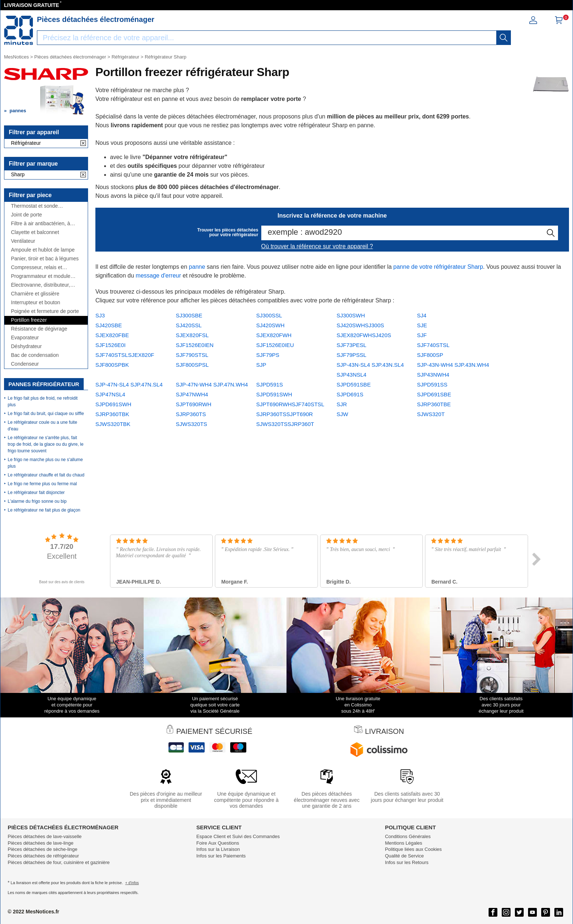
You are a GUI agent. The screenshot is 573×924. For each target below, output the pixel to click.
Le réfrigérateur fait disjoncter (36, 493)
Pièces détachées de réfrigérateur (43, 856)
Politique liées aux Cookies (413, 849)
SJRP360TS (191, 414)
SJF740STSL (433, 345)
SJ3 (100, 315)
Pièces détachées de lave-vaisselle (45, 836)
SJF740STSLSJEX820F (125, 355)
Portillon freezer (29, 320)
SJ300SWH (351, 315)
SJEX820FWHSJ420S (364, 335)
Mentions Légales (403, 843)
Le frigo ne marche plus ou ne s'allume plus (45, 463)
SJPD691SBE (434, 394)
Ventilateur (23, 241)
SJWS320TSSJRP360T (285, 424)
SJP (261, 365)
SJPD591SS (432, 384)
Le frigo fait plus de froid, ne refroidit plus (43, 401)
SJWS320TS (191, 424)
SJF (422, 335)
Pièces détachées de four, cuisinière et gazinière (59, 862)
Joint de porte (26, 215)
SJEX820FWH (274, 335)
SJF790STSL (192, 355)
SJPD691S (350, 394)
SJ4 (422, 315)
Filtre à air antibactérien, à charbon (41, 224)
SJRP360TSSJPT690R (284, 414)
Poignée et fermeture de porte (45, 311)
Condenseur (25, 364)
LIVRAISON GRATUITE (32, 5)
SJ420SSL (189, 325)
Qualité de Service (404, 856)
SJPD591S (270, 384)
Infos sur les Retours (407, 862)
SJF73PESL (352, 345)
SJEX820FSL (192, 335)
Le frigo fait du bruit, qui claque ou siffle (46, 414)
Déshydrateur (26, 346)
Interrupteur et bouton (36, 303)
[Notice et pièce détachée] (19, 30)
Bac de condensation (35, 355)
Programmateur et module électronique (41, 276)
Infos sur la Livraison (218, 849)
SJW (342, 414)
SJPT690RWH (193, 404)
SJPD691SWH (113, 404)
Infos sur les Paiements (221, 856)
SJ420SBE (109, 325)
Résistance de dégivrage (39, 329)
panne (197, 267)
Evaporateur (25, 338)
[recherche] (504, 38)
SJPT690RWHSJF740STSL (290, 404)
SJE (422, 325)
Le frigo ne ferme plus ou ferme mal (42, 484)
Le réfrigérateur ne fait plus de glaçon (44, 510)
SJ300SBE (189, 315)
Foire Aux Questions (218, 843)
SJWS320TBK (113, 424)
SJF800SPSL (192, 365)
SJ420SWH (270, 325)
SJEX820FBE (112, 335)
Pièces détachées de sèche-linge (43, 849)
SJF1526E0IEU (275, 345)
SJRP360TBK (112, 414)
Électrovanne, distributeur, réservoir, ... (41, 285)
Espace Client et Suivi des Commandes (238, 836)
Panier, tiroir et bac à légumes (45, 259)
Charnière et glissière (35, 294)
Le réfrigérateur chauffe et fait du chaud (46, 475)
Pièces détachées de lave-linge (41, 843)
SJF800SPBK (112, 365)
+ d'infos (132, 883)
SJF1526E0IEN (195, 345)
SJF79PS (268, 355)
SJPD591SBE (354, 384)
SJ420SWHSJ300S (360, 325)
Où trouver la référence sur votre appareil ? (317, 246)
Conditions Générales (408, 836)
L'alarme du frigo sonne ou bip (37, 501)
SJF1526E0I (111, 345)
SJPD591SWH (274, 394)
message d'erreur (158, 276)
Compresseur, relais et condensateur (37, 267)
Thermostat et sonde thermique (34, 206)
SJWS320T (431, 414)
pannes (18, 111)
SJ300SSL (269, 315)
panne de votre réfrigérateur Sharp (438, 267)
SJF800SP (430, 355)
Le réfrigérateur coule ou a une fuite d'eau (42, 426)
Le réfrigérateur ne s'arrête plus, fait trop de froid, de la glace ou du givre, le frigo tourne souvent (45, 444)
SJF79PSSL (352, 355)
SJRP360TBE (434, 404)
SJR (342, 404)
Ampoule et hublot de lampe (43, 250)
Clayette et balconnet (35, 232)
